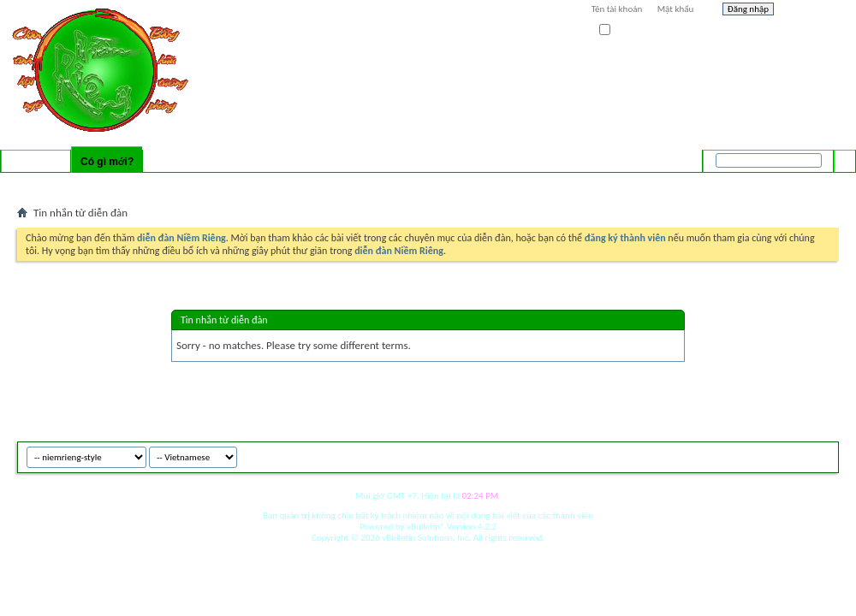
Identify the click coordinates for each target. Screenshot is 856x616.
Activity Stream (53, 184)
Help (811, 11)
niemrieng (743, 455)
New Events (172, 184)
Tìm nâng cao (810, 183)
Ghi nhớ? (624, 30)
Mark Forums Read (246, 184)
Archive (790, 455)
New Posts (115, 184)
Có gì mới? (107, 162)
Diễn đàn (36, 162)
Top (821, 455)
